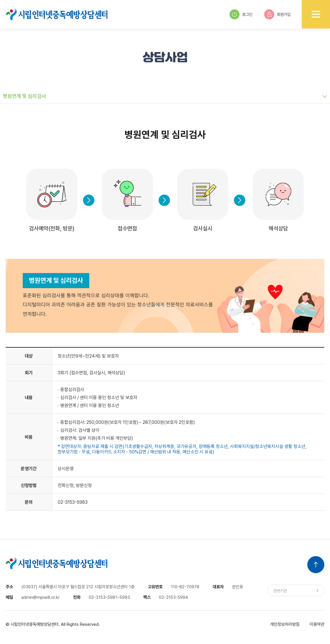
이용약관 (317, 624)
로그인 (241, 14)
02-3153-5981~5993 (109, 597)
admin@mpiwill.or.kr (41, 597)
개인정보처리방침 (285, 624)
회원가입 (277, 14)
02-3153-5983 (73, 502)
